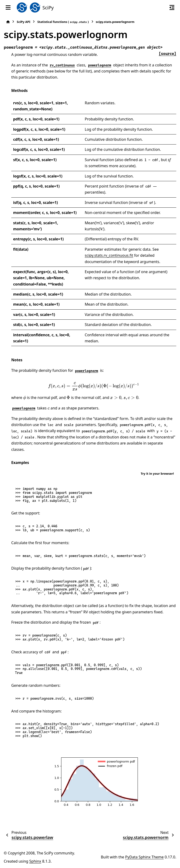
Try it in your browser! (157, 474)
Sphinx (35, 861)
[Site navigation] (8, 7)
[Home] (8, 22)
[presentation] (94, 386)
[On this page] (172, 7)
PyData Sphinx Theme (144, 857)
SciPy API (23, 22)
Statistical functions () (63, 22)
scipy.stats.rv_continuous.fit (109, 255)
